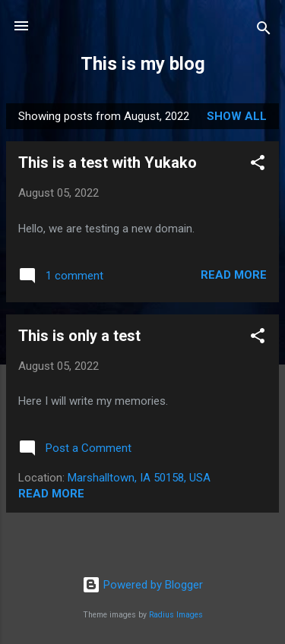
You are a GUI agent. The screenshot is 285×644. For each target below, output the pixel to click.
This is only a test (79, 336)
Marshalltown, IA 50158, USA (139, 478)
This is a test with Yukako (108, 163)
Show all (237, 116)
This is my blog (143, 64)
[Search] (264, 31)
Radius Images (176, 615)
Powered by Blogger (142, 585)
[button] (258, 165)
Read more (234, 275)
